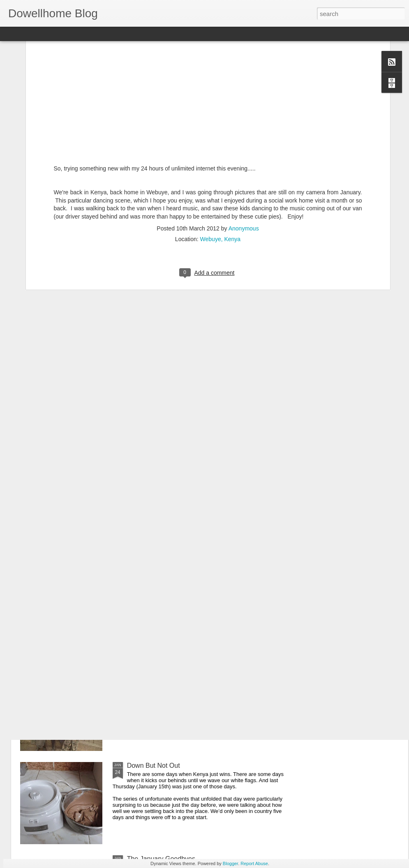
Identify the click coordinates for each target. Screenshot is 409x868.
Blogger (230, 863)
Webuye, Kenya (221, 153)
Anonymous (244, 142)
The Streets (144, 672)
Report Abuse (254, 863)
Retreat (138, 579)
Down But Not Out (154, 766)
